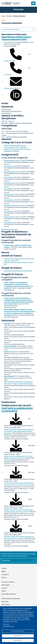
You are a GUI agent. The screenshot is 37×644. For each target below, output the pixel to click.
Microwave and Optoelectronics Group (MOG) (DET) (18, 271)
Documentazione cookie (8, 626)
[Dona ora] (18, 560)
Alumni (4, 591)
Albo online (5, 602)
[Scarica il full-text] (16, 419)
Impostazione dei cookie (18, 631)
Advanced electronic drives (12, 160)
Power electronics (9, 166)
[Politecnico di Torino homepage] (11, 3)
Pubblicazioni (8, 402)
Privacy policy (6, 624)
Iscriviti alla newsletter (9, 594)
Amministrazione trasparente (11, 599)
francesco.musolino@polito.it (12, 88)
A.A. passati (9, 229)
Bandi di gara (6, 585)
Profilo (5, 103)
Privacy (4, 577)
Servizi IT (5, 588)
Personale (9, 16)
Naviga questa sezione (18, 29)
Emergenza (5, 574)
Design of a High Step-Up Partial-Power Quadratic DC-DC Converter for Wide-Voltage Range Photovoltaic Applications (19, 431)
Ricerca (5, 252)
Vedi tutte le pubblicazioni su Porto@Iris (17, 410)
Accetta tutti (18, 640)
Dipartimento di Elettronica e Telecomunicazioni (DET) (16, 38)
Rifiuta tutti (18, 636)
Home (3, 16)
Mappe (4, 571)
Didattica (6, 139)
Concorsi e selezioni (8, 582)
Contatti (4, 568)
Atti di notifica (6, 605)
